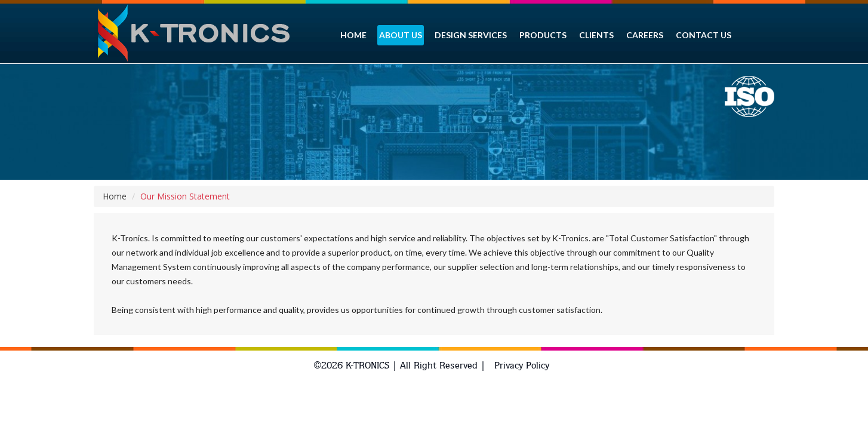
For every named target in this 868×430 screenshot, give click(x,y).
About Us (401, 35)
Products (543, 35)
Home (115, 196)
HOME (353, 35)
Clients (596, 35)
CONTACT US (704, 35)
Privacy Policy (522, 365)
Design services (471, 35)
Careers (645, 35)
